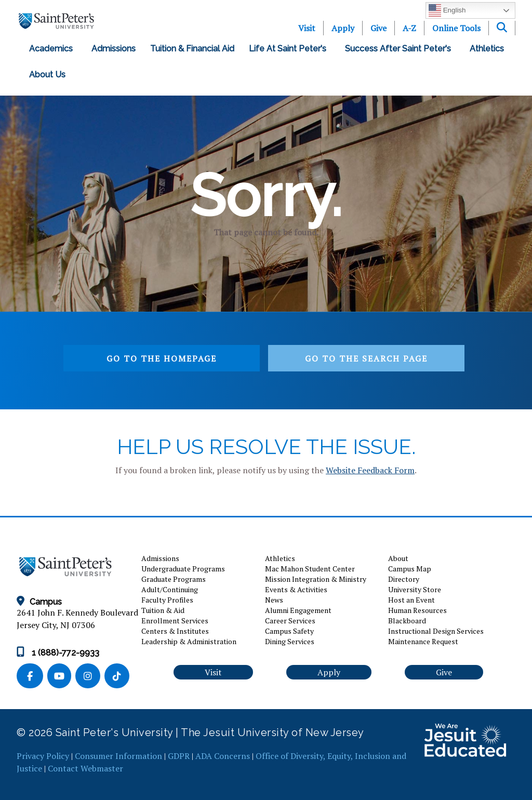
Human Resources (417, 610)
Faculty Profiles (167, 600)
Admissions (114, 49)
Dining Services (290, 641)
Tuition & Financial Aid (192, 49)
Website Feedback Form (370, 470)
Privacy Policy (43, 756)
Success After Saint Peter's (400, 49)
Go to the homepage (162, 358)
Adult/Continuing (170, 589)
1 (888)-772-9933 (58, 653)
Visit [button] (213, 672)
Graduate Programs (174, 579)
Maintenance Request (423, 641)
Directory (404, 579)
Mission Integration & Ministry (316, 579)
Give (378, 28)
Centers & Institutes (175, 631)
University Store (415, 589)
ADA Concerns (223, 756)
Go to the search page (366, 358)
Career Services (290, 621)
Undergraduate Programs (183, 569)
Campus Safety (289, 631)
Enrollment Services (175, 621)
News (274, 600)
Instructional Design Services (436, 631)
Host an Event (411, 600)
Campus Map (410, 569)
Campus (39, 602)
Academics (53, 49)
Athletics (487, 49)
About (398, 558)
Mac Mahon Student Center (310, 569)
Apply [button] (329, 672)
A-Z (409, 28)
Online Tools (456, 28)
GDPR (179, 756)
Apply (343, 28)
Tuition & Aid (163, 610)
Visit (307, 28)
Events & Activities (296, 589)
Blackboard (407, 621)
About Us (49, 75)
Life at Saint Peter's (290, 49)
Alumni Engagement (298, 610)
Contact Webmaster (85, 768)
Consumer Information (118, 756)
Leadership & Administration (189, 641)
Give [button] (444, 672)
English (447, 10)
